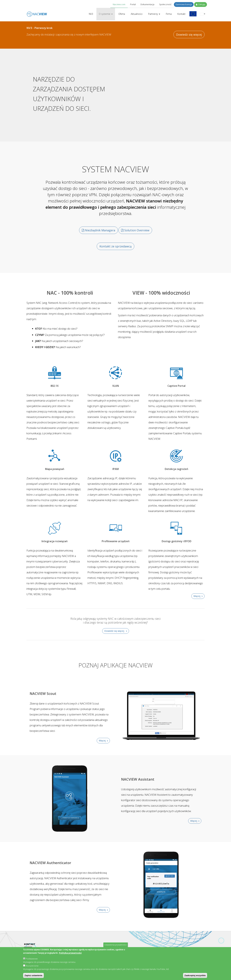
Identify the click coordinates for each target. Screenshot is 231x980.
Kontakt (181, 14)
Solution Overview (135, 230)
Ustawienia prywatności (116, 945)
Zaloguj (201, 4)
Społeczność (165, 4)
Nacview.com (119, 4)
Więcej (197, 595)
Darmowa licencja (184, 4)
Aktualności (137, 14)
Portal (133, 4)
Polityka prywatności (70, 953)
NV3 (91, 14)
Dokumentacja (147, 4)
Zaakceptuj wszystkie (195, 975)
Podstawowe (32, 959)
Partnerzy (154, 14)
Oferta (122, 14)
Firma (169, 14)
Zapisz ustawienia (33, 975)
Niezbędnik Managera (98, 230)
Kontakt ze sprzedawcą (116, 245)
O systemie (106, 14)
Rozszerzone (32, 966)
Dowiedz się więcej (189, 35)
